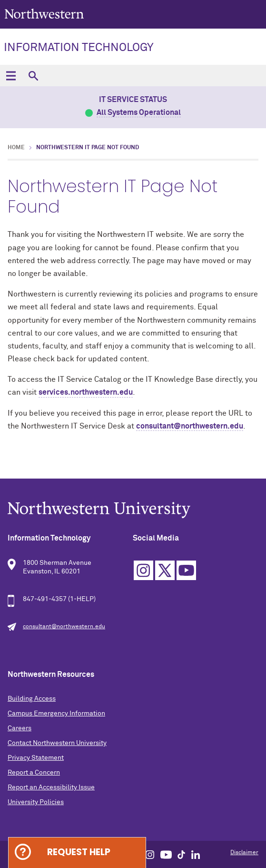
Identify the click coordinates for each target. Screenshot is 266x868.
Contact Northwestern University (57, 743)
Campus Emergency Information (56, 714)
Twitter (165, 570)
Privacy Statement (36, 758)
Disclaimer (244, 853)
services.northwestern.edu (86, 392)
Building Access (32, 699)
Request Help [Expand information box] (79, 852)
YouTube (186, 570)
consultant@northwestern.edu (190, 426)
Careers (20, 728)
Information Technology (79, 48)
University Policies (36, 802)
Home (16, 148)
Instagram (143, 570)
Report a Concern (34, 773)
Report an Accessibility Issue (51, 787)
